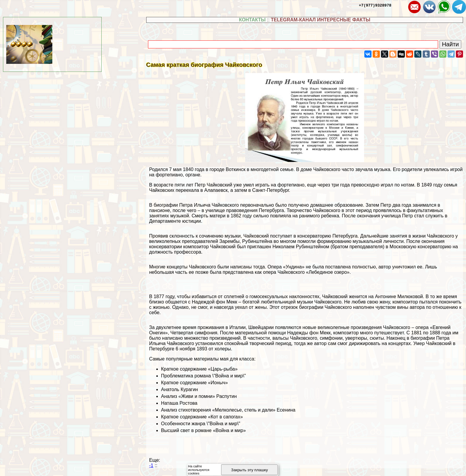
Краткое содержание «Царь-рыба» (199, 369)
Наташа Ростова (179, 403)
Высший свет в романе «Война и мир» (203, 430)
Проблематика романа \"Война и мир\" (204, 376)
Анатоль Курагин (180, 389)
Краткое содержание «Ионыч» (195, 383)
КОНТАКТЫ (252, 20)
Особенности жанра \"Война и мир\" (201, 424)
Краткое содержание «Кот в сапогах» (202, 417)
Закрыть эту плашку (250, 470)
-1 (151, 465)
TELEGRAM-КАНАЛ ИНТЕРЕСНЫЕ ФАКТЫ (321, 20)
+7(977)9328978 (375, 5)
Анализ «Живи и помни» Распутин (199, 396)
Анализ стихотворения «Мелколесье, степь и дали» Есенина (228, 410)
